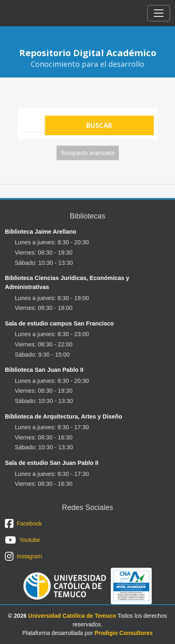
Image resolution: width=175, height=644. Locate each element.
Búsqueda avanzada (88, 153)
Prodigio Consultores (123, 633)
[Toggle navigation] (159, 13)
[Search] (33, 122)
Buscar (99, 125)
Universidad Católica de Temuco (72, 616)
